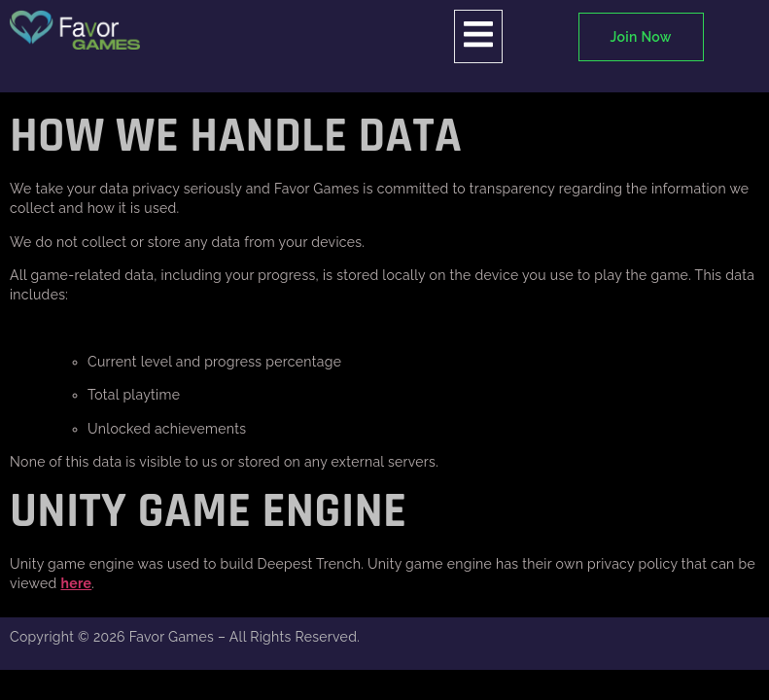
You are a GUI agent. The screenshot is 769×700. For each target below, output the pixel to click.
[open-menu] (478, 36)
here (76, 583)
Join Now (641, 37)
